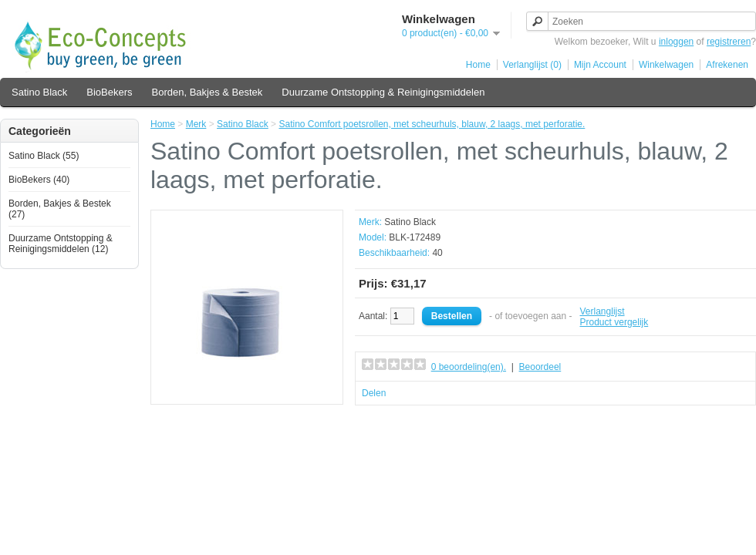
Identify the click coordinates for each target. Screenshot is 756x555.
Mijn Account (600, 65)
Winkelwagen (666, 65)
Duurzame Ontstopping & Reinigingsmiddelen (383, 92)
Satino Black (39, 92)
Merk (196, 124)
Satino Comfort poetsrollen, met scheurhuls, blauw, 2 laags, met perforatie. (432, 124)
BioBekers (109, 92)
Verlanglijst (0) (532, 65)
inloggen (676, 42)
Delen (374, 393)
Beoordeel (540, 367)
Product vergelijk (614, 322)
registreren (729, 42)
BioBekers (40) (39, 180)
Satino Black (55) (44, 156)
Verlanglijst (602, 311)
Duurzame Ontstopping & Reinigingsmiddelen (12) (61, 244)
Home (478, 65)
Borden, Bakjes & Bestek (208, 92)
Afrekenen (727, 65)
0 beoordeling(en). (469, 367)
